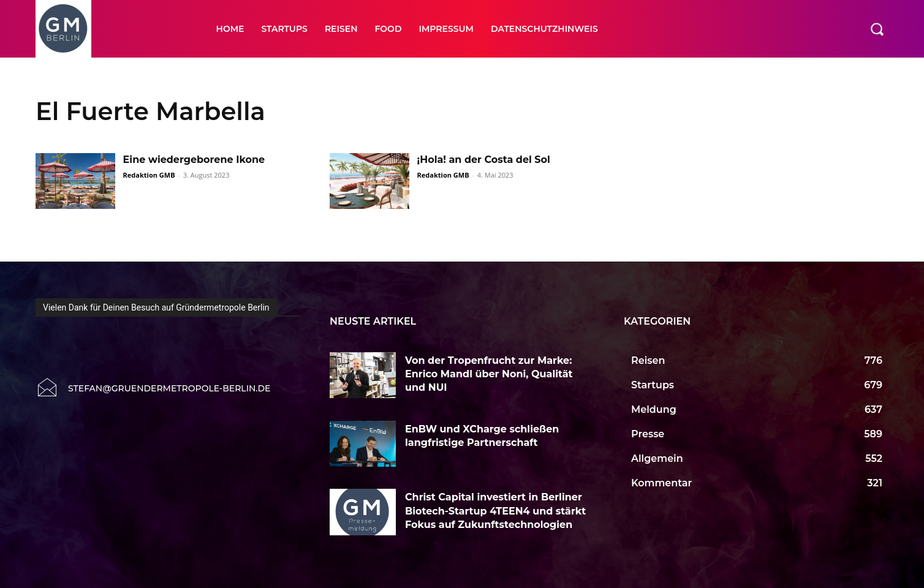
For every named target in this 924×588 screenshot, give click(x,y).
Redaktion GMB (149, 175)
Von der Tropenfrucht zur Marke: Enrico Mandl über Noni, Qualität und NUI (489, 374)
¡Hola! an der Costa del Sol (484, 160)
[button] (877, 29)
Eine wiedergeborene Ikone (194, 160)
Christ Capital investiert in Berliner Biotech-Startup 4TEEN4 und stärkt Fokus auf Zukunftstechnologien (495, 511)
